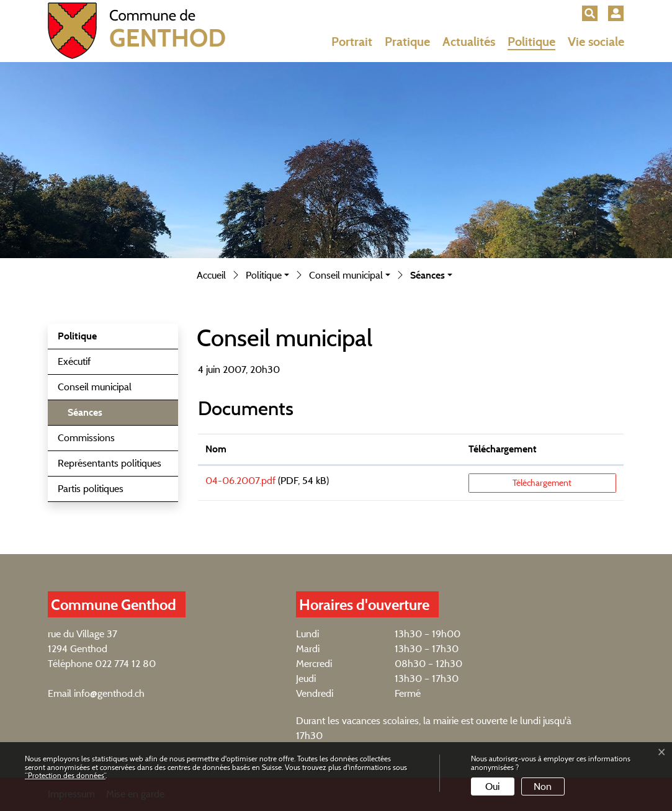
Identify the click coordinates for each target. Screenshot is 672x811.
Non (543, 786)
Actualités (469, 42)
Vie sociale (596, 42)
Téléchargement (542, 483)
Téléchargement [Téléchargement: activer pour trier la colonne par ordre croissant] (503, 449)
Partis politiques (91, 489)
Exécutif (74, 361)
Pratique (407, 42)
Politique (531, 42)
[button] (590, 13)
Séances (99, 416)
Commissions (86, 438)
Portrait (352, 42)
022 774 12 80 (125, 664)
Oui (492, 786)
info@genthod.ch (109, 693)
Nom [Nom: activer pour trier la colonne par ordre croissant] (216, 449)
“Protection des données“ (65, 775)
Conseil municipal (95, 387)
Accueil (211, 275)
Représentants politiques (110, 463)
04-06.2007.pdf (240, 481)
